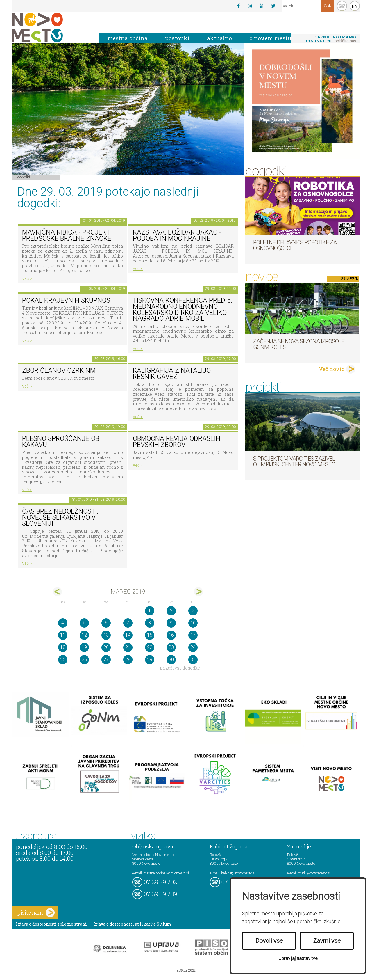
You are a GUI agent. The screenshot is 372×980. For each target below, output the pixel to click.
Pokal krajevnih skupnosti (69, 300)
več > (27, 278)
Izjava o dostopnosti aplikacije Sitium (132, 924)
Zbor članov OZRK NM (59, 371)
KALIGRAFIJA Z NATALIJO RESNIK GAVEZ (172, 374)
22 (150, 647)
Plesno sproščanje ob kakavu (61, 442)
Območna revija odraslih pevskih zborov (177, 442)
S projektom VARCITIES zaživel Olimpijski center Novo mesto (294, 461)
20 (106, 647)
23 (171, 647)
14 (128, 635)
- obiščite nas (330, 39)
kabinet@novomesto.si (238, 873)
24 (193, 647)
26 (84, 659)
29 (150, 659)
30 (171, 659)
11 (63, 635)
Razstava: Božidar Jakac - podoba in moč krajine (177, 235)
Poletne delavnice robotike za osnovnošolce (295, 245)
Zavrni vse (327, 941)
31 (193, 659)
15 (150, 635)
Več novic (332, 369)
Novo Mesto (51, 27)
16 (171, 635)
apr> (198, 592)
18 (63, 647)
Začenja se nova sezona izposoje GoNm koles (299, 344)
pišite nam (36, 913)
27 (106, 659)
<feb (57, 592)
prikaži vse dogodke (180, 668)
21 (128, 647)
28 (128, 659)
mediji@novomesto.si (315, 873)
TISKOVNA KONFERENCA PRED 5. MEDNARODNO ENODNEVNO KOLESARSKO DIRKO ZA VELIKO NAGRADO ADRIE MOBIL (183, 309)
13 (106, 635)
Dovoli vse (269, 941)
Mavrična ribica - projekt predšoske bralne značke (67, 235)
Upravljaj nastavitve (298, 958)
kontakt (342, 6)
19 (84, 647)
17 (193, 635)
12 (84, 635)
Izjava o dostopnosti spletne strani (51, 924)
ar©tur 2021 (186, 970)
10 (193, 623)
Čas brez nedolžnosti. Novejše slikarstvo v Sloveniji (60, 517)
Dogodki (24, 177)
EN (355, 6)
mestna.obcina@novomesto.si (166, 873)
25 (63, 659)
